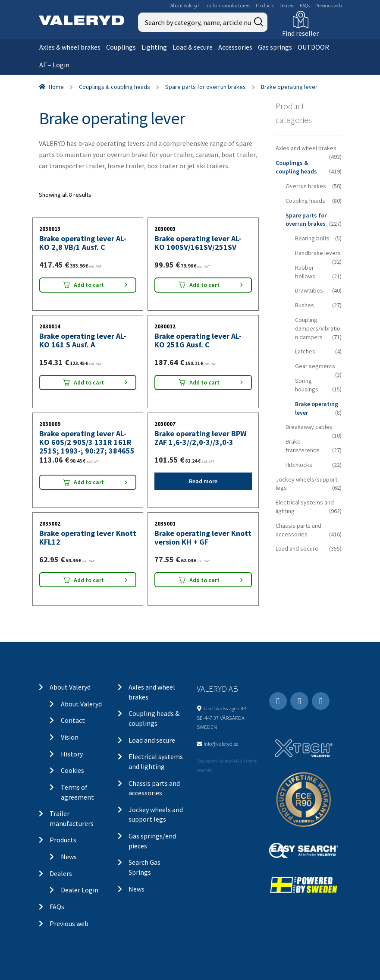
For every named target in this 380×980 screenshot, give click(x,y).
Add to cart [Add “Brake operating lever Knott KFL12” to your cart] (89, 580)
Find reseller (300, 33)
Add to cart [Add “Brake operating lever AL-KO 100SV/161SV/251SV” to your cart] (204, 285)
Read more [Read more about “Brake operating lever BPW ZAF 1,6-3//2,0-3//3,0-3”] (203, 481)
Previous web (328, 5)
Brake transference (303, 446)
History (72, 754)
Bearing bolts (312, 238)
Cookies (72, 770)
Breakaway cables (309, 427)
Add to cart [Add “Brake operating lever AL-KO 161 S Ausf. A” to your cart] (89, 382)
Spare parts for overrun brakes (206, 87)
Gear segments (315, 366)
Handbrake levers (318, 253)
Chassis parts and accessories (298, 530)
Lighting (154, 47)
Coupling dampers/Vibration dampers (318, 328)
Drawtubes (309, 290)
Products (265, 5)
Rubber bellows (305, 272)
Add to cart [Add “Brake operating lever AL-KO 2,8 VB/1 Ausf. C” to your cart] (89, 285)
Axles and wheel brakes (306, 148)
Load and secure (297, 548)
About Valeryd (185, 5)
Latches (305, 351)
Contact (73, 720)
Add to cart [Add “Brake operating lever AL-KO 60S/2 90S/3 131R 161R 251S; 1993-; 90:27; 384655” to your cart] (89, 482)
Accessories (235, 47)
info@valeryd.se (221, 744)
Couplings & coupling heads (115, 87)
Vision (70, 737)
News (69, 857)
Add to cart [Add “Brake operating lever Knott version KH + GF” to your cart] (204, 580)
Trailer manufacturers (227, 5)
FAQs (305, 5)
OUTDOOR (313, 47)
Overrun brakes (306, 186)
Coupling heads (305, 201)
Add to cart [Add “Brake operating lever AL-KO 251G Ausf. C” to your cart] (204, 382)
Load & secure (193, 47)
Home (56, 87)
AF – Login (54, 65)
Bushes (305, 305)
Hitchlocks (299, 465)
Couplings (121, 47)
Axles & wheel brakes (70, 47)
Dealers (287, 5)
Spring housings (307, 385)
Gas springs (275, 47)
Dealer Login (80, 890)
